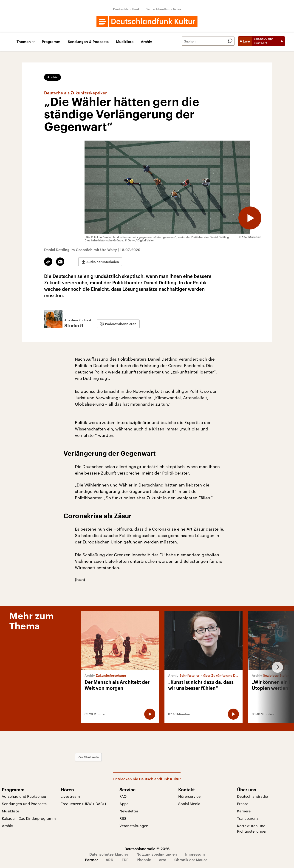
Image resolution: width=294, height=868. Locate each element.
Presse (243, 804)
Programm (51, 42)
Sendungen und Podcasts (24, 804)
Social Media (189, 804)
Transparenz (248, 818)
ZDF (125, 860)
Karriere (244, 811)
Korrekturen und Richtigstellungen (252, 828)
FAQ (123, 796)
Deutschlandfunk (126, 9)
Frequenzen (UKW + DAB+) (83, 804)
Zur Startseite (88, 757)
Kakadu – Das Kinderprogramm (29, 818)
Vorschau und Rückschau (24, 796)
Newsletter (129, 811)
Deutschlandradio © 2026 (147, 849)
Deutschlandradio (253, 796)
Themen (24, 42)
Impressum (195, 854)
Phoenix (144, 860)
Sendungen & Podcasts (88, 42)
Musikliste (125, 42)
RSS (123, 818)
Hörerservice (189, 796)
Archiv (146, 42)
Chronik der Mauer (191, 860)
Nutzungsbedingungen (157, 854)
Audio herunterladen (103, 262)
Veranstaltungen (134, 826)
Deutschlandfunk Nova (163, 9)
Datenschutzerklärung (109, 854)
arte (163, 860)
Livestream (70, 796)
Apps (124, 804)
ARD (109, 860)
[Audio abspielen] (250, 218)
